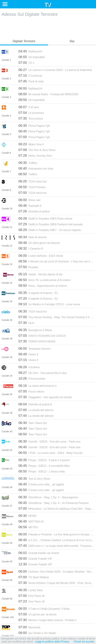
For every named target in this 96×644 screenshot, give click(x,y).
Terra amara (31, 118)
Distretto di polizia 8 (35, 404)
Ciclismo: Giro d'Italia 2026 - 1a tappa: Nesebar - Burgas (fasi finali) (56, 571)
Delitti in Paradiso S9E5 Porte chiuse (45, 218)
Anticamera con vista (36, 168)
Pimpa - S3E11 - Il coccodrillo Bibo (44, 466)
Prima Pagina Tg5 (34, 126)
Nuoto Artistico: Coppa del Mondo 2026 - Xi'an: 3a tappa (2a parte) (56, 583)
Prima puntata (32, 378)
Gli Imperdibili (31, 57)
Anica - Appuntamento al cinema (43, 286)
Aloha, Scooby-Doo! (35, 155)
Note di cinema (32, 237)
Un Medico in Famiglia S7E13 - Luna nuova (49, 304)
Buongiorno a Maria (35, 330)
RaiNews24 (30, 51)
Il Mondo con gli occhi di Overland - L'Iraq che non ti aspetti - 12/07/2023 (56, 261)
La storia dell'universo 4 (37, 386)
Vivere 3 (28, 354)
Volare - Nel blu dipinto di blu (40, 274)
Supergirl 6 (30, 206)
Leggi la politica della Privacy (52, 642)
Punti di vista (31, 81)
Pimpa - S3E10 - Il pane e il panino (44, 460)
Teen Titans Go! (33, 423)
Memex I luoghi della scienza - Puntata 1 (48, 620)
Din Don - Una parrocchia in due (43, 373)
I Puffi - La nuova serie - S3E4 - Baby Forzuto (50, 453)
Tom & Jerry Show (34, 478)
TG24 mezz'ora (33, 181)
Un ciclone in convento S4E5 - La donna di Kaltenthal (55, 70)
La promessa (31, 113)
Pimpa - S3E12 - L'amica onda (42, 471)
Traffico (28, 163)
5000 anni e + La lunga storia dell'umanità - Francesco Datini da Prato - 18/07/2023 (56, 546)
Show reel (29, 200)
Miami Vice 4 (31, 144)
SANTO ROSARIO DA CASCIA (42, 336)
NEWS (27, 516)
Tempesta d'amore (34, 348)
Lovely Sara (30, 590)
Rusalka (28, 267)
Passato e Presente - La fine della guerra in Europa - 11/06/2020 (56, 534)
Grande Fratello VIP (35, 558)
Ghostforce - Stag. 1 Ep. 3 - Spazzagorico (48, 497)
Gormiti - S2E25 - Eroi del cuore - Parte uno (49, 441)
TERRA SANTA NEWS (37, 341)
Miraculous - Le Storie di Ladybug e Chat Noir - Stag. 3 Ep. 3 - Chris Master (56, 508)
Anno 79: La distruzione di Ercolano (44, 280)
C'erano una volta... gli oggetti (41, 484)
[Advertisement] (48, 27)
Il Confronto (30, 75)
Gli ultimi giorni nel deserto (39, 243)
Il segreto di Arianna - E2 (38, 298)
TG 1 (26, 63)
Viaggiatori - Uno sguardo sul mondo (45, 397)
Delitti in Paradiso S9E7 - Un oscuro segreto (50, 230)
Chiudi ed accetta (84, 642)
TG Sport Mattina (34, 577)
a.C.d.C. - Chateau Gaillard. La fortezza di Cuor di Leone (56, 540)
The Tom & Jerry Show (37, 150)
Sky (72, 41)
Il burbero (29, 367)
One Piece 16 (31, 596)
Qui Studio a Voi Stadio (37, 633)
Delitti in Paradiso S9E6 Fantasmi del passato (51, 224)
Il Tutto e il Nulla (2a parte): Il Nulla (44, 609)
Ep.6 (26, 323)
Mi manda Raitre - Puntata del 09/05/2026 (48, 94)
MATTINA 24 (31, 521)
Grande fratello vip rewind (39, 553)
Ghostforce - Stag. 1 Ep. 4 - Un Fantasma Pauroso (54, 503)
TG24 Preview (32, 187)
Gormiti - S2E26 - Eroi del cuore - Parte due (49, 447)
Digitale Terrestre (24, 41)
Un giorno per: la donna (37, 614)
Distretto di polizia (34, 211)
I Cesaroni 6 (31, 248)
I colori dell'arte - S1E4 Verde (41, 256)
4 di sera (29, 107)
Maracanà (29, 627)
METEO (28, 527)
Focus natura (31, 391)
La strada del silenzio (36, 410)
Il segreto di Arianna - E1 (38, 293)
